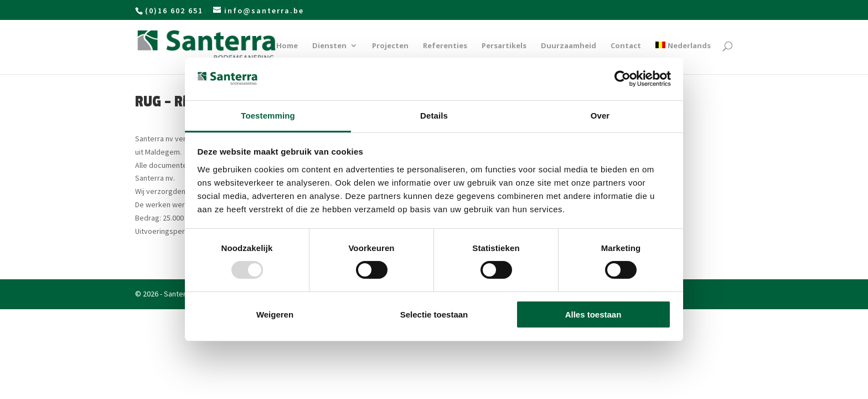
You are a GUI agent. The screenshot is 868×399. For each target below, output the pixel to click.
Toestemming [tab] (268, 116)
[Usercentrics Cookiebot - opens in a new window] (622, 79)
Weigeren (275, 314)
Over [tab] (600, 116)
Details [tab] (434, 116)
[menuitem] (683, 58)
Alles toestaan (593, 314)
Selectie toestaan (434, 314)
